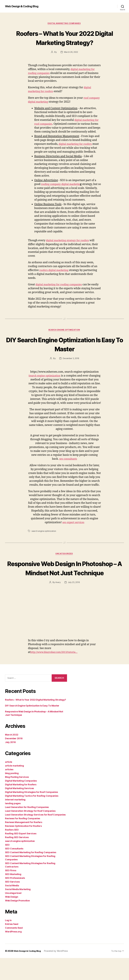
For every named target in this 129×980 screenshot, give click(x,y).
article (9, 784)
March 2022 (12, 757)
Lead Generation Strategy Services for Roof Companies (35, 837)
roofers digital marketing (55, 275)
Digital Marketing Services (19, 810)
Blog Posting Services (17, 799)
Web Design (12, 919)
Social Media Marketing (18, 911)
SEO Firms (11, 892)
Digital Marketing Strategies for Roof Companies (31, 814)
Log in (8, 942)
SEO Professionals (15, 900)
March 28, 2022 (71, 52)
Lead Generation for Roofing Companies (27, 829)
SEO (7, 867)
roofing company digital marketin (62, 188)
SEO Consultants (14, 871)
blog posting (12, 795)
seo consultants (68, 471)
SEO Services (12, 904)
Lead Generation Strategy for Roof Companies (30, 833)
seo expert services (73, 535)
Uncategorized (64, 566)
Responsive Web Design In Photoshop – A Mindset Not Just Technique (64, 585)
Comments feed (14, 950)
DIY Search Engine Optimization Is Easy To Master (64, 352)
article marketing (14, 788)
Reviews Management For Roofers (24, 844)
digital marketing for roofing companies (61, 289)
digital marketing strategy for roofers (69, 245)
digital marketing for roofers (77, 144)
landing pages (13, 825)
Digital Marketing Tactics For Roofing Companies (32, 818)
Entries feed (12, 946)
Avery (58, 604)
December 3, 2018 (71, 367)
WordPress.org (13, 954)
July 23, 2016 (74, 604)
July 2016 (10, 764)
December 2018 (14, 760)
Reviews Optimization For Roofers (23, 848)
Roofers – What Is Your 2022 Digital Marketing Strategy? (64, 38)
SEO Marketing (13, 896)
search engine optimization (64, 338)
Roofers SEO (12, 852)
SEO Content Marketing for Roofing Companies (31, 874)
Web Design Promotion (17, 923)
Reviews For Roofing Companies (23, 840)
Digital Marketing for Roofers (21, 806)
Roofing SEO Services (17, 859)
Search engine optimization (51, 384)
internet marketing (15, 822)
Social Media (12, 907)
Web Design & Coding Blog (23, 6)
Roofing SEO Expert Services (21, 855)
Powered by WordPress (58, 973)
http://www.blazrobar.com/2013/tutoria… (56, 674)
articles (9, 791)
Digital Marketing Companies (65, 24)
